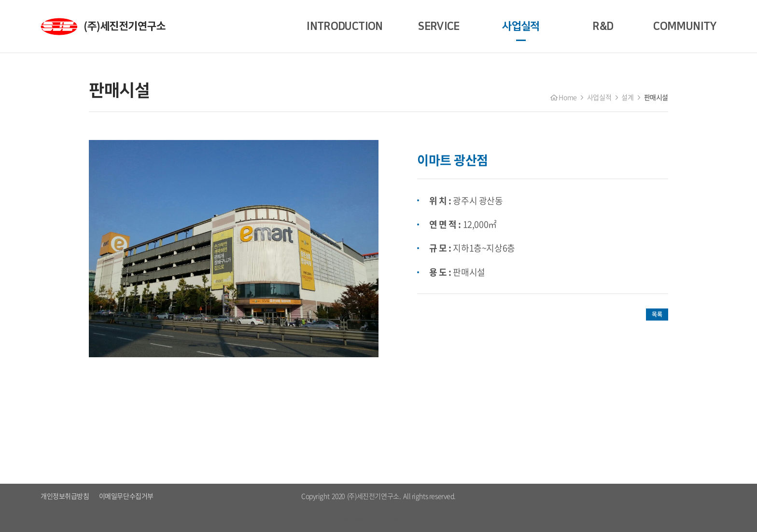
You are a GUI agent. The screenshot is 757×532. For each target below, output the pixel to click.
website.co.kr (396, 520)
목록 (657, 314)
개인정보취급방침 (65, 496)
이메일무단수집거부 (126, 496)
